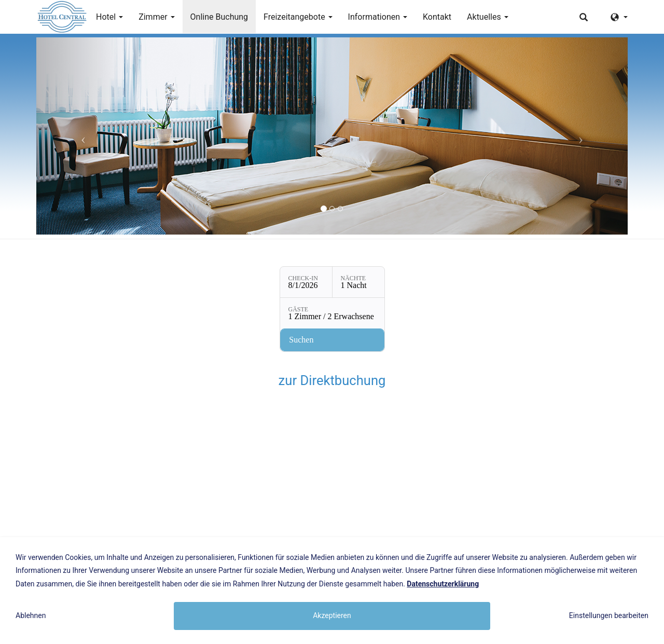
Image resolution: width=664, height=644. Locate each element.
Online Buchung (219, 17)
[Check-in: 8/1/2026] (306, 282)
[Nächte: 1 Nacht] (358, 282)
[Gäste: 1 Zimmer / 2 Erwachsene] (332, 313)
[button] (81, 136)
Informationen (378, 17)
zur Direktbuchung (332, 380)
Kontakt (437, 17)
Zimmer (156, 17)
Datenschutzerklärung (443, 584)
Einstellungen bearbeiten (609, 615)
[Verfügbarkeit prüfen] (332, 340)
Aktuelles (488, 17)
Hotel (109, 17)
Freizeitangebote (298, 17)
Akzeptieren (332, 615)
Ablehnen (31, 615)
